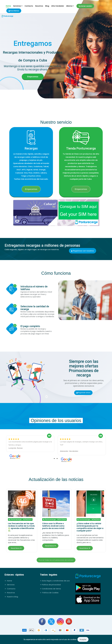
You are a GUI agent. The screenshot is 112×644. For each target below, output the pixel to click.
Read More (16, 548)
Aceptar (83, 639)
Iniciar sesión (85, 6)
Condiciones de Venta (50, 589)
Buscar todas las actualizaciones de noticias (56, 560)
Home (8, 6)
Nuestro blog (11, 597)
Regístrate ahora (83, 393)
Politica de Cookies (49, 593)
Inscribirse (14, 11)
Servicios (10, 585)
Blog (47, 6)
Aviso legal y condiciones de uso (55, 581)
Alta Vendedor (58, 6)
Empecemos (33, 77)
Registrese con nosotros (83, 251)
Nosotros (39, 6)
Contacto (29, 6)
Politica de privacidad (50, 585)
